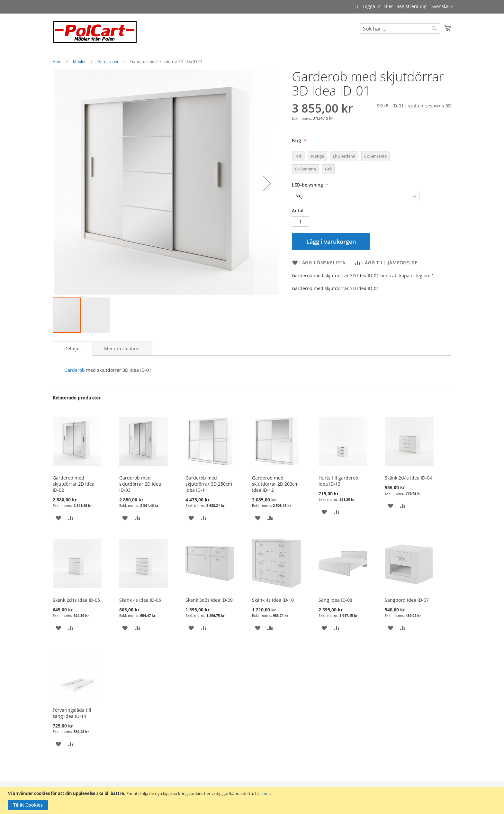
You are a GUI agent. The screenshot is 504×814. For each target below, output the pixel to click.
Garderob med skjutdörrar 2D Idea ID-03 (140, 484)
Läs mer (262, 793)
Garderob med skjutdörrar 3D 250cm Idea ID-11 (209, 484)
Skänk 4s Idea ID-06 (140, 600)
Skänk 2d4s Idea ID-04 (408, 478)
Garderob (75, 370)
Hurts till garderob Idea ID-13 (338, 481)
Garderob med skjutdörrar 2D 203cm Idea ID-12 (275, 484)
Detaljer (73, 348)
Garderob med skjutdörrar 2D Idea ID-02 (74, 484)
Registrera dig (411, 6)
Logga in (372, 6)
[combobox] (400, 29)
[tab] (73, 349)
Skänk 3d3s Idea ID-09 (209, 600)
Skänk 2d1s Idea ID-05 (76, 600)
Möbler (80, 61)
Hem (58, 61)
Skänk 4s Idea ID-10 (273, 600)
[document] (253, 800)
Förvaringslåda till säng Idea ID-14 (72, 713)
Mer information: (122, 348)
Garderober (108, 61)
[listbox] (356, 162)
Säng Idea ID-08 (335, 600)
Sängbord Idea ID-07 (407, 600)
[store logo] (95, 32)
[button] (442, 7)
